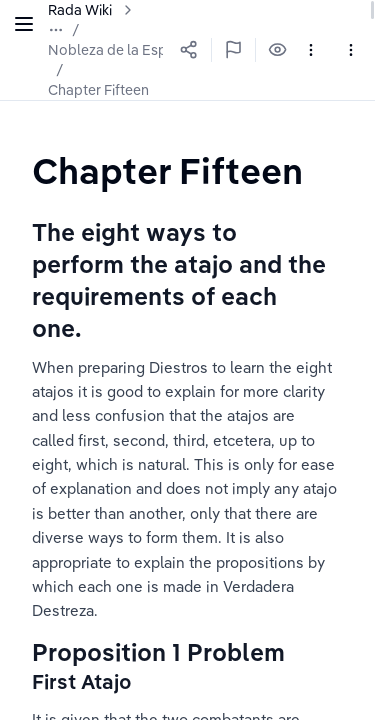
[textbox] (167, 170)
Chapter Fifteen (98, 90)
